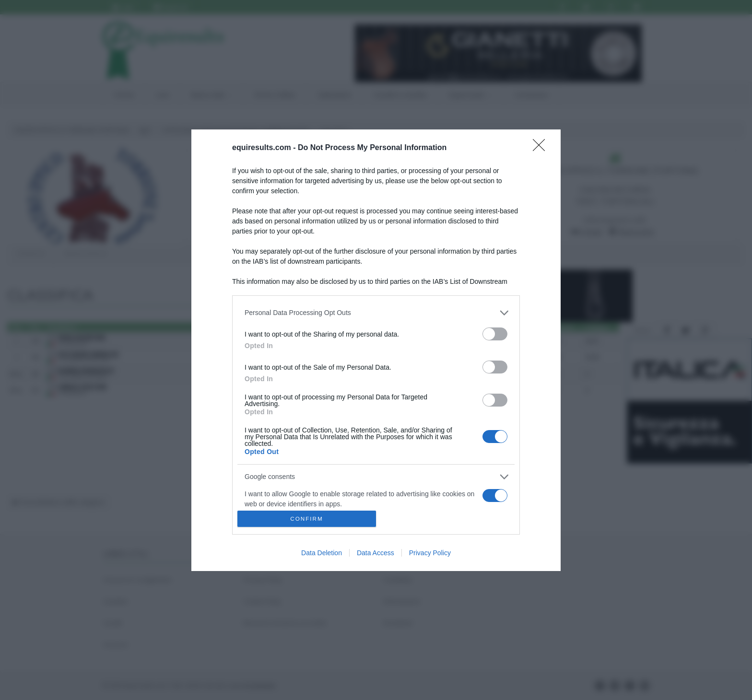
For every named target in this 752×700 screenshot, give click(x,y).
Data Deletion (322, 553)
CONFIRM (307, 519)
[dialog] (376, 350)
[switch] (495, 334)
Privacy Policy (430, 553)
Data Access (376, 553)
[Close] (542, 148)
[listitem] (376, 313)
